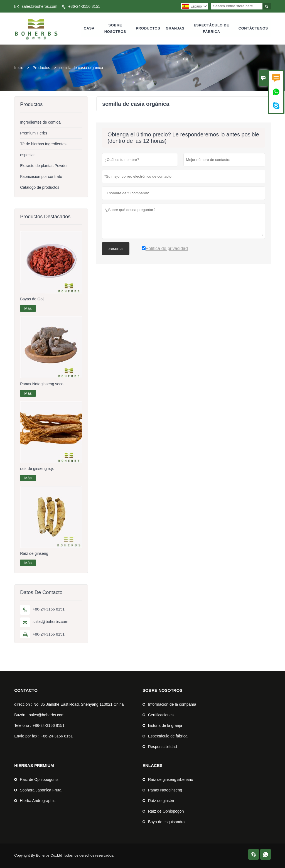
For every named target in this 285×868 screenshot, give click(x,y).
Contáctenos (253, 29)
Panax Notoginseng (165, 790)
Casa (89, 29)
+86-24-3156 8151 (84, 6)
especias (28, 155)
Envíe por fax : (27, 736)
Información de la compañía (172, 705)
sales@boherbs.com (40, 6)
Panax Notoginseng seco (42, 384)
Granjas (175, 29)
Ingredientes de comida (40, 122)
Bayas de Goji (32, 299)
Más (28, 309)
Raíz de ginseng (34, 554)
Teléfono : (23, 726)
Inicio (19, 68)
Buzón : (21, 715)
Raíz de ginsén (161, 801)
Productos (148, 29)
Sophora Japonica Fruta (40, 790)
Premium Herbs (34, 133)
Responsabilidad (163, 747)
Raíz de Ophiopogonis (39, 780)
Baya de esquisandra (166, 822)
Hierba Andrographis (38, 801)
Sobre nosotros (115, 28)
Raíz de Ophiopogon (166, 811)
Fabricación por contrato (41, 177)
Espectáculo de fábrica (211, 28)
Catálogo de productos (40, 188)
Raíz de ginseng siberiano (171, 780)
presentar (116, 249)
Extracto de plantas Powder (44, 166)
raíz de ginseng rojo (37, 469)
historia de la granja (165, 726)
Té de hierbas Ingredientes (43, 144)
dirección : (23, 705)
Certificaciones (161, 715)
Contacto (26, 691)
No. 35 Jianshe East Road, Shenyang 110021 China (79, 705)
